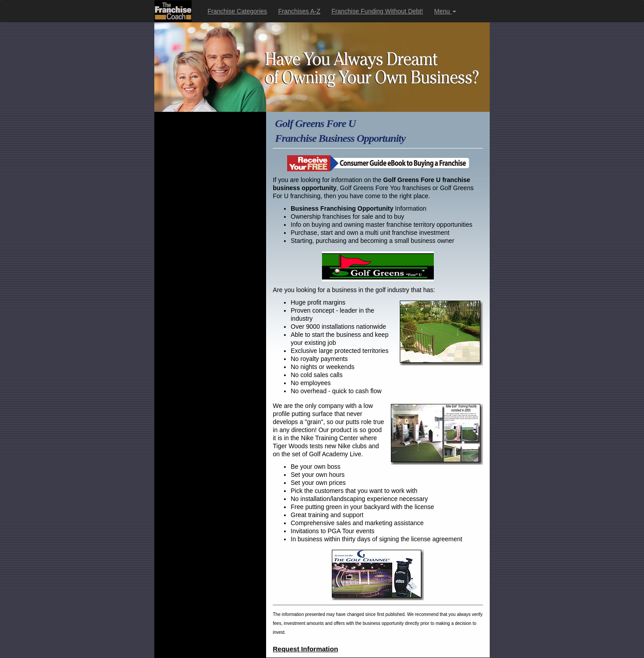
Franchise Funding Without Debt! (377, 11)
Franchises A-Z (299, 11)
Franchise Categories (237, 11)
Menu (445, 11)
